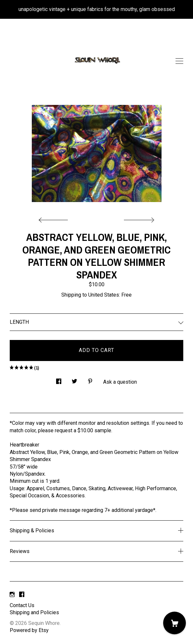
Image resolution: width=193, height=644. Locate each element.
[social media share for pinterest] (90, 380)
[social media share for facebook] (59, 380)
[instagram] (12, 595)
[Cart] (175, 623)
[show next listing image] (138, 218)
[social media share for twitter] (74, 380)
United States (104, 295)
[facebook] (22, 595)
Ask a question (120, 382)
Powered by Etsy (29, 630)
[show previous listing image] (55, 218)
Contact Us (22, 605)
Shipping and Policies (34, 612)
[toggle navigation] (179, 61)
